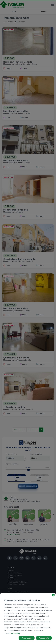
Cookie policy (15, 633)
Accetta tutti (44, 638)
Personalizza (27, 638)
